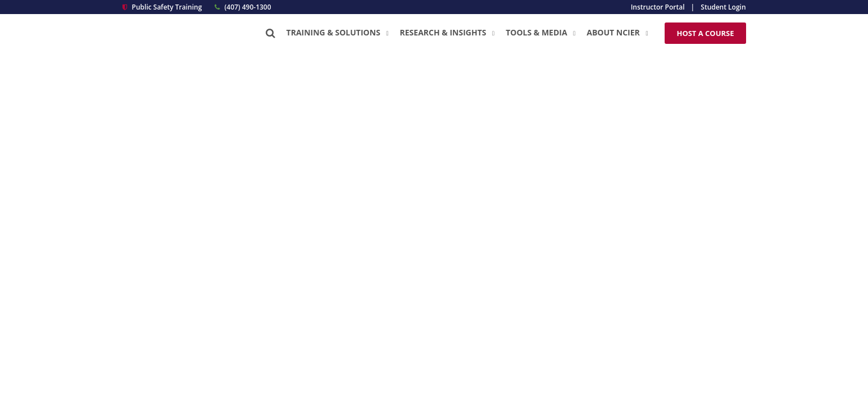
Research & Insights (447, 32)
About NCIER (617, 32)
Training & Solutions (338, 32)
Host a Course (705, 33)
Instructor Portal (658, 7)
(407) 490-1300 (243, 7)
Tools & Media (540, 32)
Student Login (723, 7)
